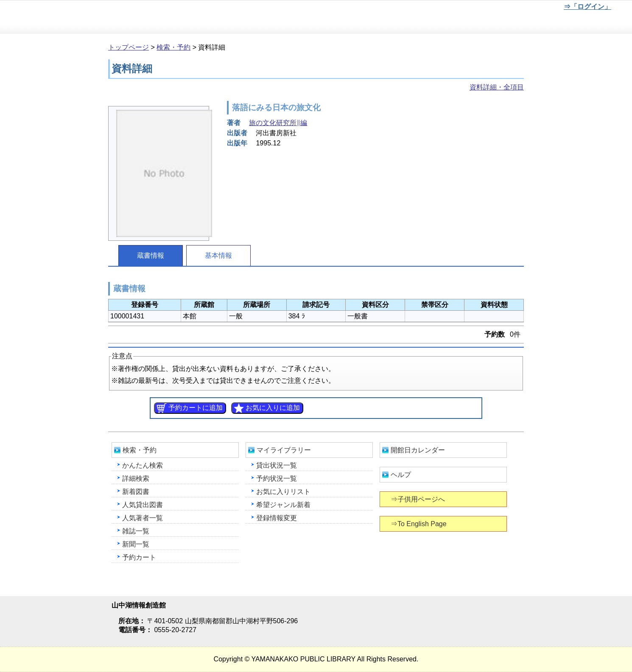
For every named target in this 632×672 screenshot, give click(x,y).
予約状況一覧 (277, 478)
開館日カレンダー (418, 450)
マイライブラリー (284, 450)
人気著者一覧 (143, 518)
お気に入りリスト (283, 492)
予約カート (139, 557)
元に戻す (503, 8)
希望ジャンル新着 (283, 505)
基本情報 (218, 255)
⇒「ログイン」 (587, 7)
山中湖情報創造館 (102, 17)
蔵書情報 (151, 255)
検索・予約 (173, 47)
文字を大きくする (531, 8)
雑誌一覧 (136, 531)
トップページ (129, 47)
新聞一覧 (136, 544)
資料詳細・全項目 (497, 87)
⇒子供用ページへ (418, 499)
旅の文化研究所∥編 (278, 123)
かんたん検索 (143, 465)
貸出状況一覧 (277, 465)
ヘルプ (401, 475)
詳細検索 (136, 478)
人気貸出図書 (143, 505)
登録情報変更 (277, 518)
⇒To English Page (419, 524)
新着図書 (136, 492)
